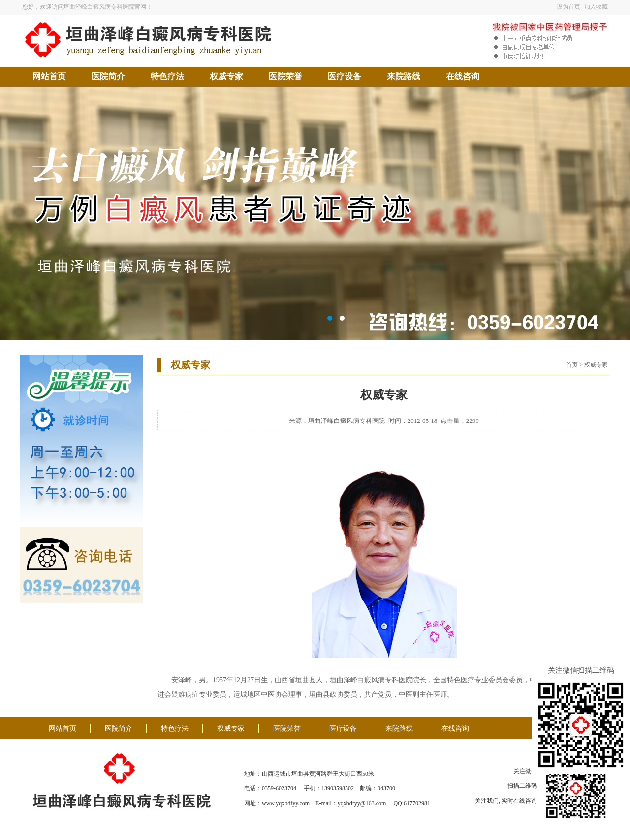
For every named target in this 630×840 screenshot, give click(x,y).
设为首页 (568, 7)
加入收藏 (596, 7)
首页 (572, 365)
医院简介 (108, 76)
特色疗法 (167, 76)
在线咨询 (463, 76)
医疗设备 (345, 76)
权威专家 (226, 76)
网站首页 (49, 76)
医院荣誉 (285, 76)
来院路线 (404, 76)
